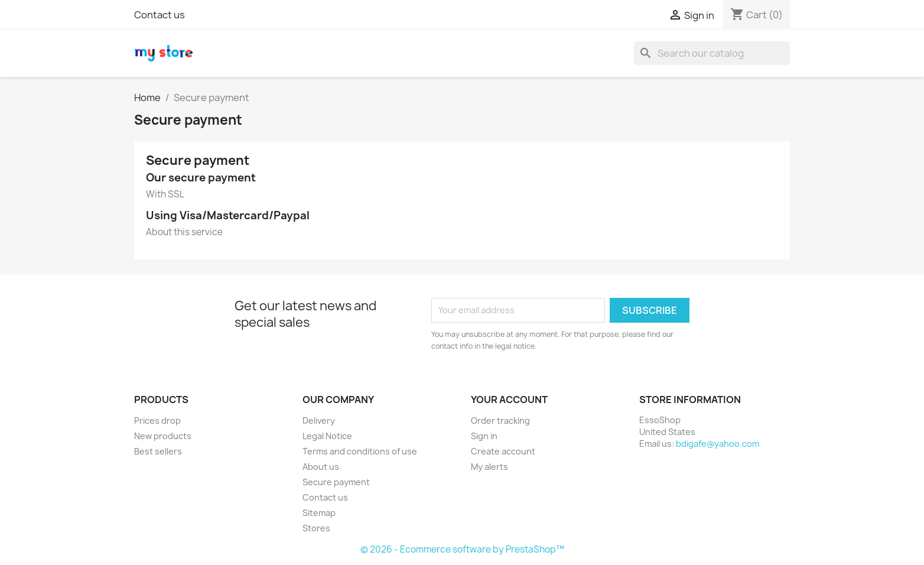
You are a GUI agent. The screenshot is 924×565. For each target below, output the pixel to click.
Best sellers (158, 451)
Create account (503, 451)
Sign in (484, 436)
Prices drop (157, 420)
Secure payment (336, 482)
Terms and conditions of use (360, 451)
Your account (509, 400)
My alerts (489, 467)
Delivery (319, 420)
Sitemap (319, 513)
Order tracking (500, 420)
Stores (316, 528)
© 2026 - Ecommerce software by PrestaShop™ (462, 549)
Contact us (160, 15)
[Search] (712, 53)
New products (163, 436)
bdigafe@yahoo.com (718, 444)
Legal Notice (327, 436)
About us (321, 467)
